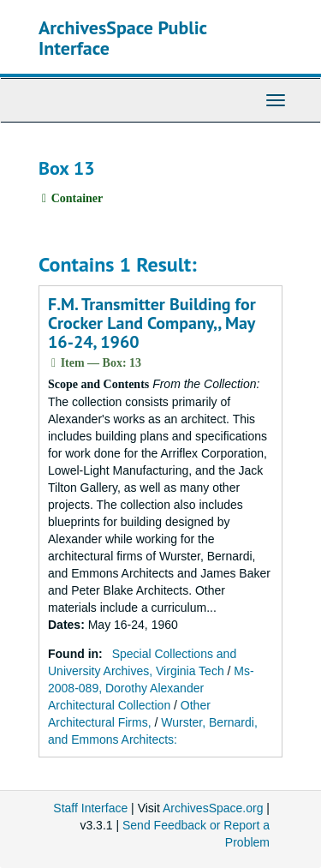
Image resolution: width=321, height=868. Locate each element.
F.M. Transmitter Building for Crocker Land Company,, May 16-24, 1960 (152, 323)
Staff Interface (90, 808)
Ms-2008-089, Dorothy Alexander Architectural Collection (151, 688)
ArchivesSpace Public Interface (123, 38)
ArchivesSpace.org (213, 808)
